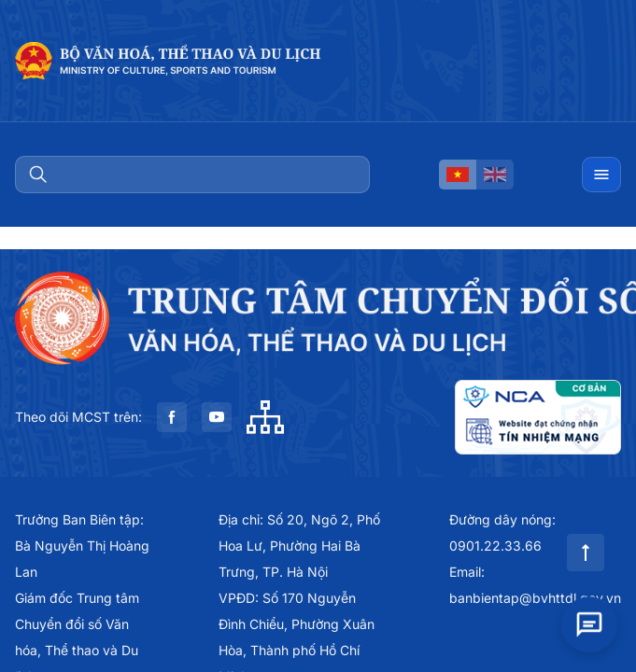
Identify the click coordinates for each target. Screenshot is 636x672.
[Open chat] (589, 618)
